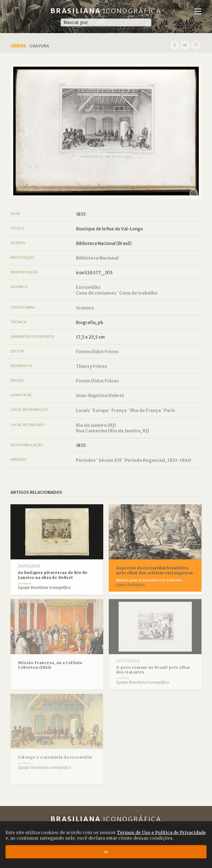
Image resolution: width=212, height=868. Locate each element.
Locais (83, 410)
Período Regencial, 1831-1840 (158, 460)
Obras (18, 46)
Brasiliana (106, 11)
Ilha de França (145, 410)
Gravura (85, 308)
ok (106, 852)
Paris (169, 410)
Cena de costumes (96, 293)
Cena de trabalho (138, 293)
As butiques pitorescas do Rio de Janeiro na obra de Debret (53, 575)
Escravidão (88, 287)
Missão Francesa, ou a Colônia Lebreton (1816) (50, 665)
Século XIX (110, 460)
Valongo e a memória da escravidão (55, 757)
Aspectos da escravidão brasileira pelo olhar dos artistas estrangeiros (155, 571)
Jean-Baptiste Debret (100, 395)
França (119, 410)
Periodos (86, 460)
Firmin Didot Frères (97, 352)
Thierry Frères (92, 366)
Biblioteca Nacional (97, 258)
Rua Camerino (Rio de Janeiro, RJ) (112, 431)
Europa (101, 410)
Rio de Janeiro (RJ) (96, 425)
